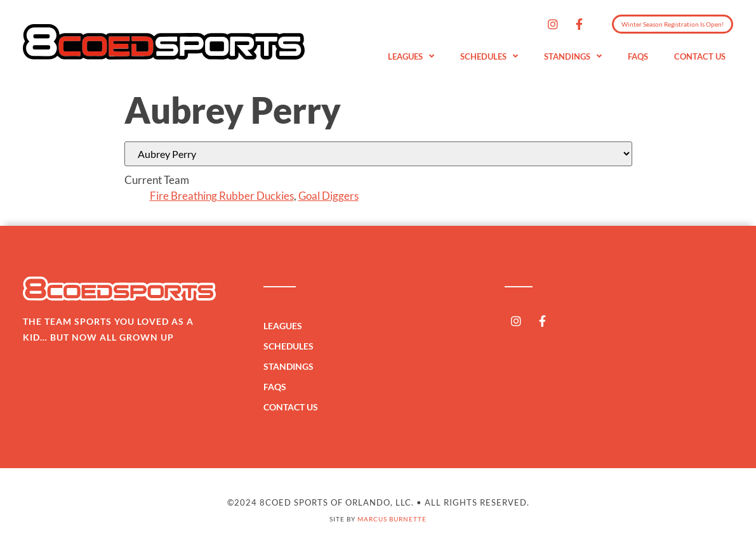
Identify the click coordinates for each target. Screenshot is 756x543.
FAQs (638, 56)
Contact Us (700, 56)
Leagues (411, 57)
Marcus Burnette (392, 519)
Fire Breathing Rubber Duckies (222, 196)
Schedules (489, 57)
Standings (573, 57)
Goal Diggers (328, 196)
